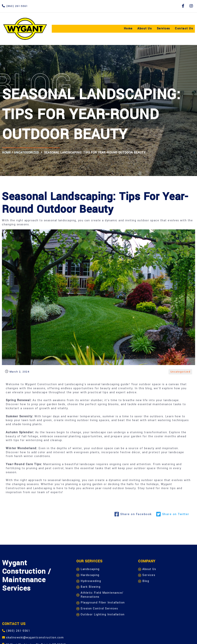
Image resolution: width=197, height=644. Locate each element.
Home (6, 152)
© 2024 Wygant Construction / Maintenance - (42, 636)
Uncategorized (26, 152)
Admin (87, 636)
